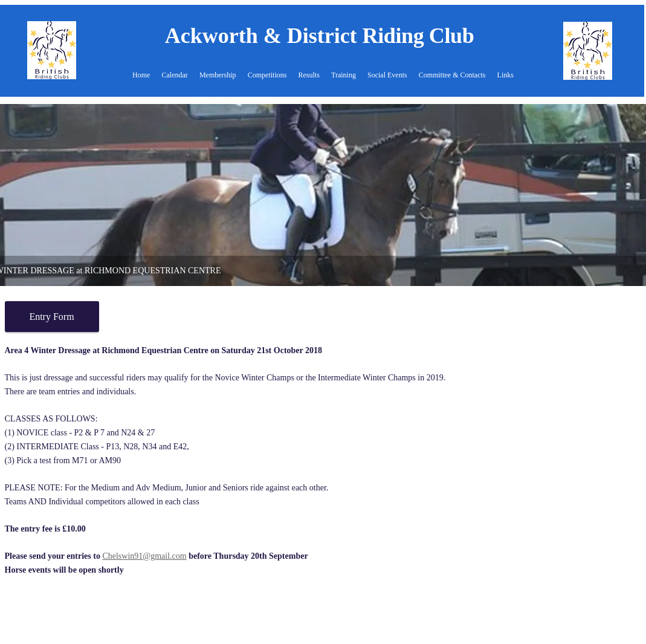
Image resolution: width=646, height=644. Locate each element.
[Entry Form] (52, 317)
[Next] (635, 195)
